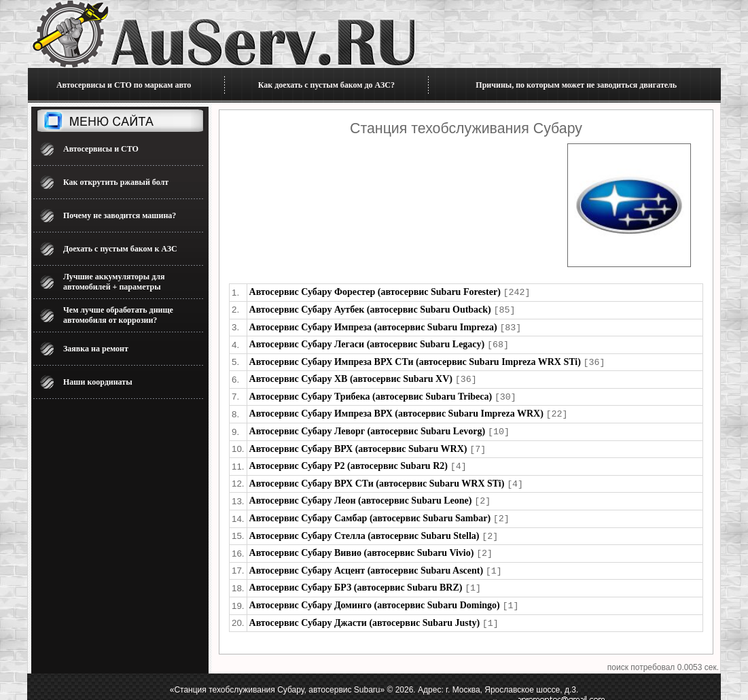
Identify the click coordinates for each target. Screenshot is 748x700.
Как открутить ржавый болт (116, 182)
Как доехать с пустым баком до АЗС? (326, 85)
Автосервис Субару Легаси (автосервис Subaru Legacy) (367, 342)
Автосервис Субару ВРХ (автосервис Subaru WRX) (358, 443)
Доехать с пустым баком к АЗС (120, 249)
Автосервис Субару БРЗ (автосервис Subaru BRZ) (356, 576)
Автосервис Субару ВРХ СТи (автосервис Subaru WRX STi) (377, 476)
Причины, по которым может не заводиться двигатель (576, 85)
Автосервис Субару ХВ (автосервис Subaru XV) (351, 375)
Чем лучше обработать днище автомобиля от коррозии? (118, 315)
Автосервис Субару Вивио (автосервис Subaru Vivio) (362, 543)
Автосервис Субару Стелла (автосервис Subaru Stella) (364, 526)
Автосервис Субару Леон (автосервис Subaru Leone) (361, 492)
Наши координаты (98, 382)
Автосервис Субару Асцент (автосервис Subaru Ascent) (367, 560)
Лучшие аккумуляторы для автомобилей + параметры (114, 282)
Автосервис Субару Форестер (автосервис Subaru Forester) (375, 292)
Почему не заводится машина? (120, 215)
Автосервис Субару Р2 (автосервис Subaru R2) (349, 459)
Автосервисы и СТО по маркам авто (124, 85)
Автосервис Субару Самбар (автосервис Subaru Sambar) (370, 509)
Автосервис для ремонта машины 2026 (213, 690)
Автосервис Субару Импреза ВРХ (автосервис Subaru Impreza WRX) (396, 409)
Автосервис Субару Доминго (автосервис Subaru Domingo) (375, 593)
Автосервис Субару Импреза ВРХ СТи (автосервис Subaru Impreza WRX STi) (415, 359)
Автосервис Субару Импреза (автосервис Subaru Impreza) (373, 326)
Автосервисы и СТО (101, 149)
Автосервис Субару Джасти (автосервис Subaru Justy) (365, 610)
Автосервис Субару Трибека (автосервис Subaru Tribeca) (371, 392)
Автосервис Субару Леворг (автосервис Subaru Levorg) (368, 426)
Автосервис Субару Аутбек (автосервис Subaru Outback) (370, 309)
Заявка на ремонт (96, 349)
